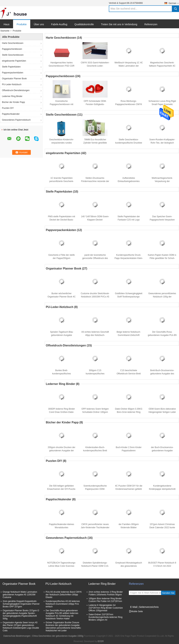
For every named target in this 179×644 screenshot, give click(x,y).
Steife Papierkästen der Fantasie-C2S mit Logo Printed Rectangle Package (129, 220)
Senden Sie (168, 593)
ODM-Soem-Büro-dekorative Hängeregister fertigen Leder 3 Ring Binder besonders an (162, 412)
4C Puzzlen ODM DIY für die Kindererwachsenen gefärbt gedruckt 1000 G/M (129, 489)
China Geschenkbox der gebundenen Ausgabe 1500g (58, 636)
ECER (101, 641)
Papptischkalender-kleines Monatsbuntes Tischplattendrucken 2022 (62, 528)
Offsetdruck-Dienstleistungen (16, 90)
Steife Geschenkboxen (13, 55)
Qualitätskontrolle (84, 24)
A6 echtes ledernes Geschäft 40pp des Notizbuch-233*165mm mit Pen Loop (95, 335)
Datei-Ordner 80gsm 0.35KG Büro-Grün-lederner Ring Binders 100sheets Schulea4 (129, 412)
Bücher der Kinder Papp (13, 102)
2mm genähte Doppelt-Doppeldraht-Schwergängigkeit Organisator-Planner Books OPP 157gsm (21, 604)
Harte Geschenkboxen (13, 43)
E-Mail (134, 607)
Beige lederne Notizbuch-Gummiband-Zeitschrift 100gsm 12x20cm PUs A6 (129, 335)
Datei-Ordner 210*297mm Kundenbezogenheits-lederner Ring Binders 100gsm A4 (106, 617)
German (174, 3)
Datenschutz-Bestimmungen (17, 636)
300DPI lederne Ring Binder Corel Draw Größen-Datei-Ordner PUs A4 (61, 412)
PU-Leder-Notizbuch (12, 84)
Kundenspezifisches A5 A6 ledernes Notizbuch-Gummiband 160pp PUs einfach (63, 604)
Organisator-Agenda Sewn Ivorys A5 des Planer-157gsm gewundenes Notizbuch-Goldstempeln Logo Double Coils (21, 627)
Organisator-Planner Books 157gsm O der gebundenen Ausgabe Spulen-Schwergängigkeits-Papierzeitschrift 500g (21, 615)
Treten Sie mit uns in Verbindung (119, 24)
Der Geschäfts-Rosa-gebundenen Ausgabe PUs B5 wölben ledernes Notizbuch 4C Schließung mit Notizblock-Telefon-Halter (62, 615)
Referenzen (151, 24)
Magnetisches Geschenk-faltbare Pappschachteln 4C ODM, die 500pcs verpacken (162, 66)
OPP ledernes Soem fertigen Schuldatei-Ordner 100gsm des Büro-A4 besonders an (95, 412)
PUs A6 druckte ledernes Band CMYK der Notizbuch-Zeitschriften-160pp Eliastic (64, 595)
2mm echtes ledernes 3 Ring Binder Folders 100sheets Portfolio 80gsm (106, 593)
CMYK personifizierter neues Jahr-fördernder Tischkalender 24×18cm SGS (95, 528)
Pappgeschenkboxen (12, 49)
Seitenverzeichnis (149, 607)
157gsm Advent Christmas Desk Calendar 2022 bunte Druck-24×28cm (162, 528)
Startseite (5, 31)
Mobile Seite (136, 611)
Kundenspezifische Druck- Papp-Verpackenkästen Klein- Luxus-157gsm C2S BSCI (129, 258)
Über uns (39, 24)
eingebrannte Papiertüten (14, 61)
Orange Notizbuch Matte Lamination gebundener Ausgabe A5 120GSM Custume (20, 595)
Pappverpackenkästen (13, 73)
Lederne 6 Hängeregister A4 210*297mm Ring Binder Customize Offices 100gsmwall (106, 608)
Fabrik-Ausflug (59, 24)
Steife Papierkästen (11, 67)
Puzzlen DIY (8, 108)
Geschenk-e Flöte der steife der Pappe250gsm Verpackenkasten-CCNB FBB (61, 258)
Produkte (22, 24)
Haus (7, 24)
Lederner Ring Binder (12, 96)
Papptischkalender (11, 114)
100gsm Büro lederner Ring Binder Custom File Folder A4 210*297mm (105, 600)
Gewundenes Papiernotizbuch (16, 120)
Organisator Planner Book (14, 79)
